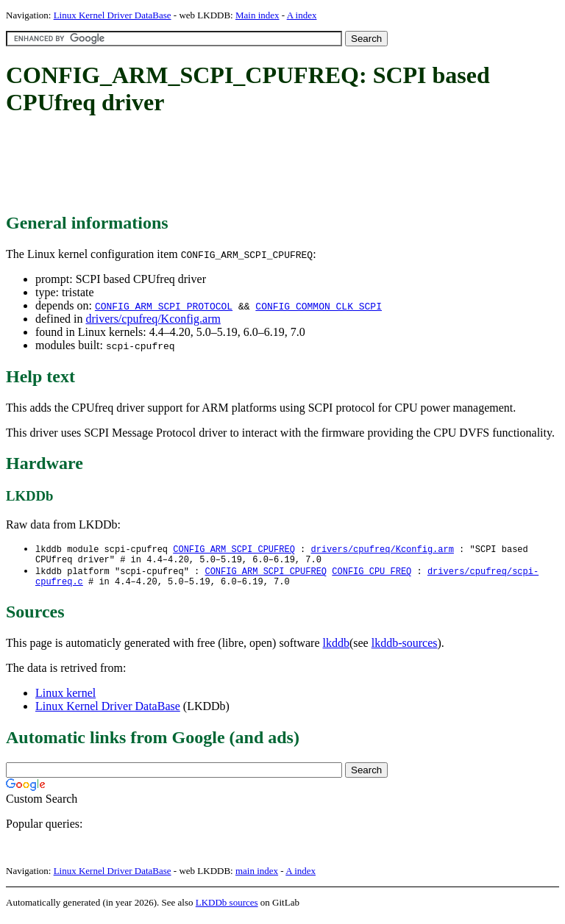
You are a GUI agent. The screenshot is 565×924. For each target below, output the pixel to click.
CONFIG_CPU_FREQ (372, 574)
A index (302, 15)
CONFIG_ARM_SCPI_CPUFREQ (234, 549)
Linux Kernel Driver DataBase (113, 15)
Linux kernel (65, 699)
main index (257, 877)
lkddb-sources (405, 649)
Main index (257, 15)
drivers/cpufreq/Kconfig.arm (153, 319)
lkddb (336, 649)
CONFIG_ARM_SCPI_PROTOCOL (164, 306)
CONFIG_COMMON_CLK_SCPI (319, 306)
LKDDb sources (227, 908)
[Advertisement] (274, 165)
